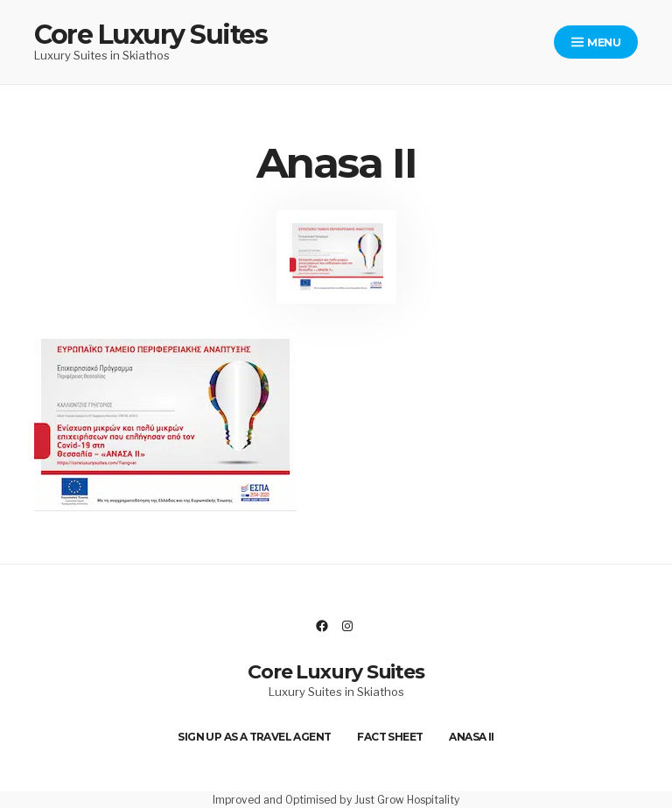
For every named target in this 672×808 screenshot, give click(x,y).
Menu (596, 42)
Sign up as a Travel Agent (254, 737)
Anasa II (471, 737)
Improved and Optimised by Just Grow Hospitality (336, 800)
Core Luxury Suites (150, 35)
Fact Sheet (390, 737)
